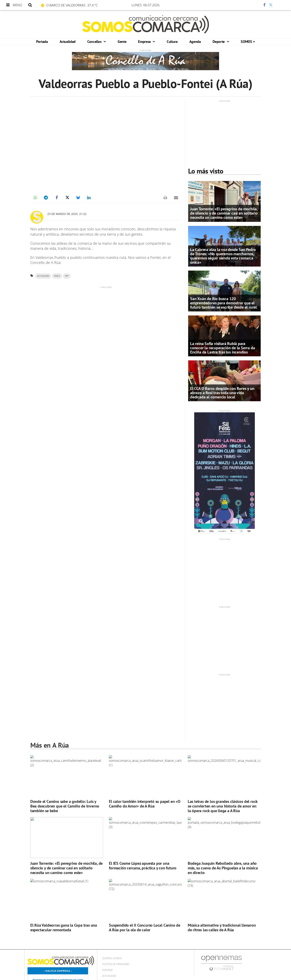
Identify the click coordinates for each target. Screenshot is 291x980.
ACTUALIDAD (43, 276)
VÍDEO (57, 276)
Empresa (145, 42)
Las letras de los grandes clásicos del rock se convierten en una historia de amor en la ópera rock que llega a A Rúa (223, 806)
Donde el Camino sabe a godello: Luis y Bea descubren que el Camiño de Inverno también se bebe (65, 806)
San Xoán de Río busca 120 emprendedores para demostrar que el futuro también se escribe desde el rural (224, 303)
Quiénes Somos (112, 958)
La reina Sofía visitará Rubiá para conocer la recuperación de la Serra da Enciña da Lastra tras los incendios (222, 348)
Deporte (219, 42)
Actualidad (68, 42)
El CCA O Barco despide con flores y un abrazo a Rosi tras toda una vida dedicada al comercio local (222, 393)
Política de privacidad (116, 964)
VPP (67, 276)
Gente (122, 42)
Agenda (195, 42)
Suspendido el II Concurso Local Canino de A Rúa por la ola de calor (145, 928)
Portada (42, 42)
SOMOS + (248, 42)
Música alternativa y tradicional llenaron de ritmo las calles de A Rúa (222, 928)
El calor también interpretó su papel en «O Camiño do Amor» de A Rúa (145, 804)
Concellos (95, 42)
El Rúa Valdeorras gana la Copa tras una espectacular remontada (64, 928)
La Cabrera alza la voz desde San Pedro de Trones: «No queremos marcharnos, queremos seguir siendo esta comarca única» (223, 256)
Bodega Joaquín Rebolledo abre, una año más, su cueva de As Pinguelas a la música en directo (223, 868)
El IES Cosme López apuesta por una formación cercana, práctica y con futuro (143, 866)
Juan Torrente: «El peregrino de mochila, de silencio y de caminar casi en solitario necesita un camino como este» (224, 213)
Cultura (172, 42)
